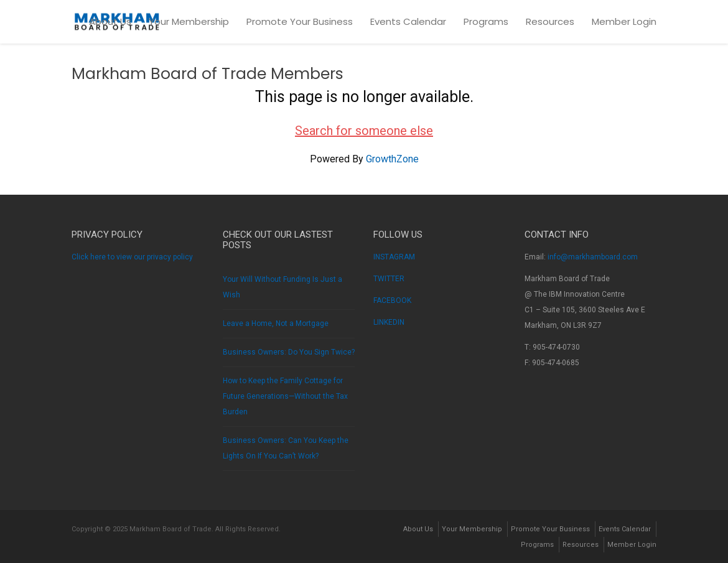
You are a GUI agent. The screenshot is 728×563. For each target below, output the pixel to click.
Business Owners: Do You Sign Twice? (289, 352)
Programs (486, 21)
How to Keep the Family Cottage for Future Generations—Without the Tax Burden (285, 396)
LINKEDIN (389, 322)
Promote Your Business (300, 21)
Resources (550, 21)
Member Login (624, 21)
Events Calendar (408, 21)
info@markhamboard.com (593, 257)
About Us (110, 21)
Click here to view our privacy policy (132, 257)
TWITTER (389, 279)
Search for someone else (364, 131)
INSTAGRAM (394, 257)
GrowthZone (392, 159)
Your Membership (189, 21)
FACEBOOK (392, 300)
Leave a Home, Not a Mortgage (276, 323)
